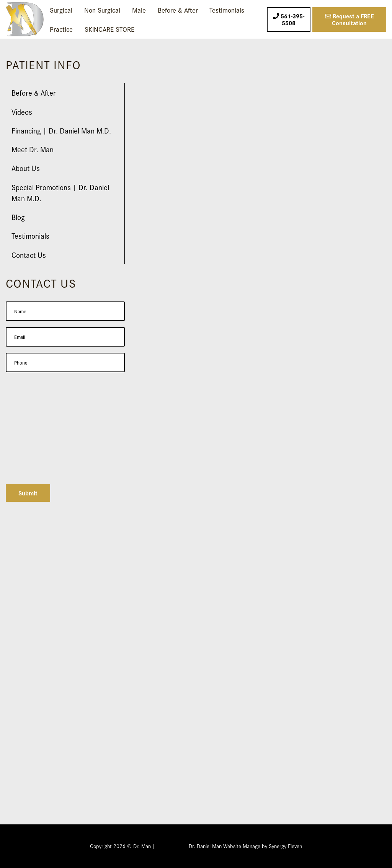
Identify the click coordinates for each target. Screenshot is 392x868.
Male (139, 10)
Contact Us (29, 255)
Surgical (61, 10)
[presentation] (64, 463)
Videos (22, 112)
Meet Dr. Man (33, 149)
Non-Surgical (102, 10)
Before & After (178, 10)
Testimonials (227, 10)
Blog (18, 217)
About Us (26, 168)
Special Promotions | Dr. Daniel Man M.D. (60, 192)
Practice (61, 29)
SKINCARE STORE (109, 29)
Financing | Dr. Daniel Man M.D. (61, 130)
